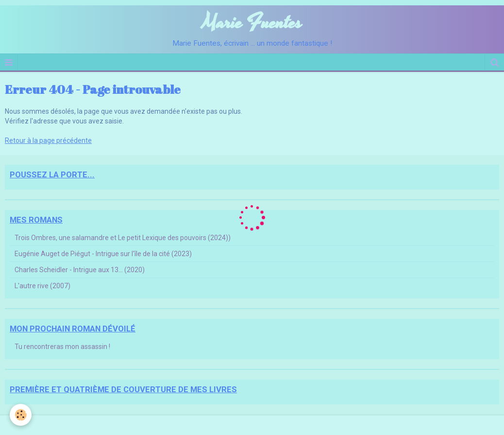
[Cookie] (21, 415)
